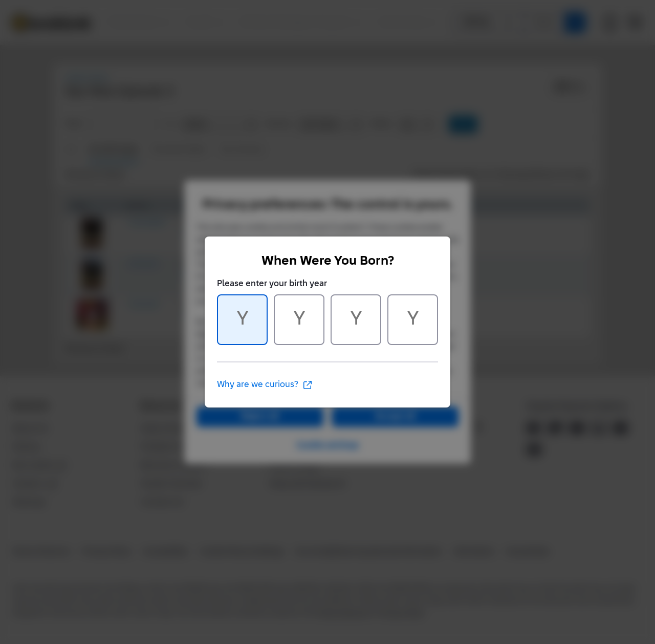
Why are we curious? (265, 385)
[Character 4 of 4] (413, 320)
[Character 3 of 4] (356, 320)
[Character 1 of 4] (242, 320)
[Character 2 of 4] (299, 320)
